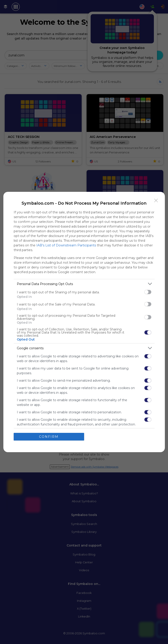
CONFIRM (49, 437)
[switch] (148, 292)
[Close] (156, 201)
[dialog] (84, 322)
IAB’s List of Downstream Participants (66, 245)
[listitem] (84, 284)
